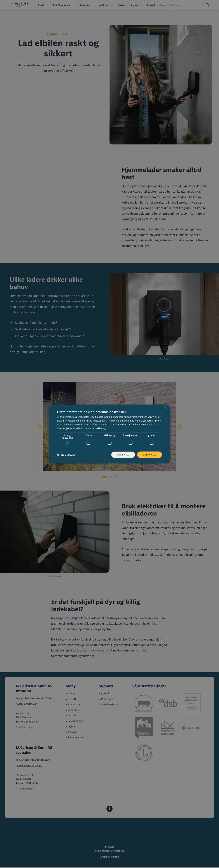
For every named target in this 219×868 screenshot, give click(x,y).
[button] (66, 455)
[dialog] (109, 434)
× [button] (165, 408)
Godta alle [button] (149, 455)
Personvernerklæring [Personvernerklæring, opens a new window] (96, 428)
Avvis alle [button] (122, 455)
